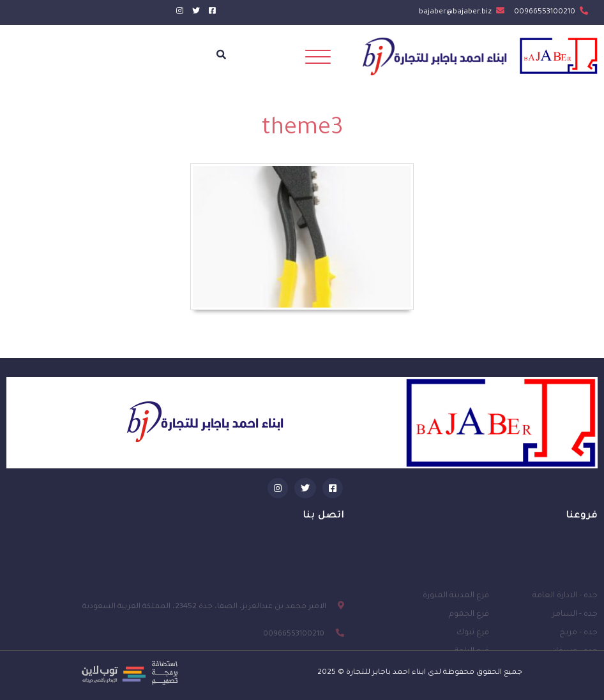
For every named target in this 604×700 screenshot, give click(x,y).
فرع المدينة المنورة (456, 614)
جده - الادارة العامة (565, 614)
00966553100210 (551, 12)
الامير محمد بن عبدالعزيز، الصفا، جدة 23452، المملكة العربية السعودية (204, 628)
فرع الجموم (469, 632)
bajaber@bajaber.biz (462, 12)
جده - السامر (575, 632)
